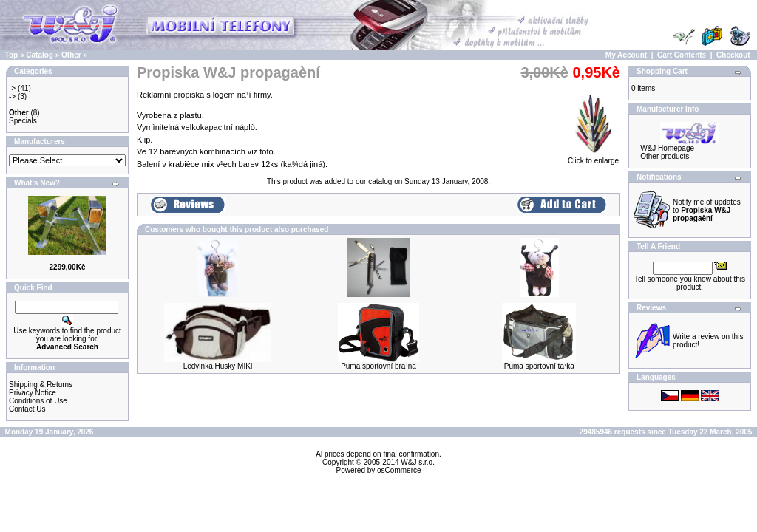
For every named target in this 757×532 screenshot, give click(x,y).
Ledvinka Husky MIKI (218, 366)
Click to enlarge (593, 157)
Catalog (40, 55)
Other (71, 55)
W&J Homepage (667, 148)
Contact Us (27, 409)
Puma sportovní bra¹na (378, 366)
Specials (23, 121)
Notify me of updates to (707, 210)
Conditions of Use (38, 401)
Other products (665, 156)
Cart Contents (682, 55)
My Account (626, 55)
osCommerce (399, 470)
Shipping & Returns (41, 385)
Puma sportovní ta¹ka (539, 366)
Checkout (733, 55)
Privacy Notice (33, 393)
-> (12, 88)
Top (12, 55)
